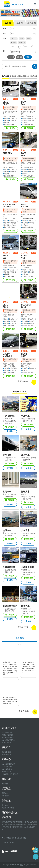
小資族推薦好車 (23, 76)
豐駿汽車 (11, 315)
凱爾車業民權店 (10, 606)
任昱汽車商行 (9, 416)
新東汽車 (25, 455)
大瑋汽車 (25, 416)
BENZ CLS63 (6, 103)
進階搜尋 (20, 57)
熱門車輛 (5, 76)
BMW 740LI (24, 103)
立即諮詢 (10, 128)
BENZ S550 (24, 355)
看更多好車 (23, 381)
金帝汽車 (7, 455)
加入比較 (15, 99)
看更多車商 (23, 627)
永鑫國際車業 (27, 567)
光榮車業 (30, 266)
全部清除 (11, 57)
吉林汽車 (25, 530)
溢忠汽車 (11, 266)
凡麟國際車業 (9, 567)
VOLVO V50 (25, 257)
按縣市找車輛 (16, 52)
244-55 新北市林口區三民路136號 (15, 838)
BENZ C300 (6, 306)
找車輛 (8, 23)
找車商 (20, 23)
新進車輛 (13, 76)
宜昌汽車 (7, 492)
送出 (28, 57)
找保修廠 (32, 23)
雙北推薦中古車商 (20, 392)
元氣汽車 (11, 364)
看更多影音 (24, 711)
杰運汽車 (7, 530)
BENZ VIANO (24, 206)
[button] (9, 95)
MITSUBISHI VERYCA (9, 206)
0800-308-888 (9, 843)
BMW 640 (24, 154)
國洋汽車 (25, 606)
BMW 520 (5, 257)
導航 (10, 431)
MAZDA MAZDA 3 (7, 355)
